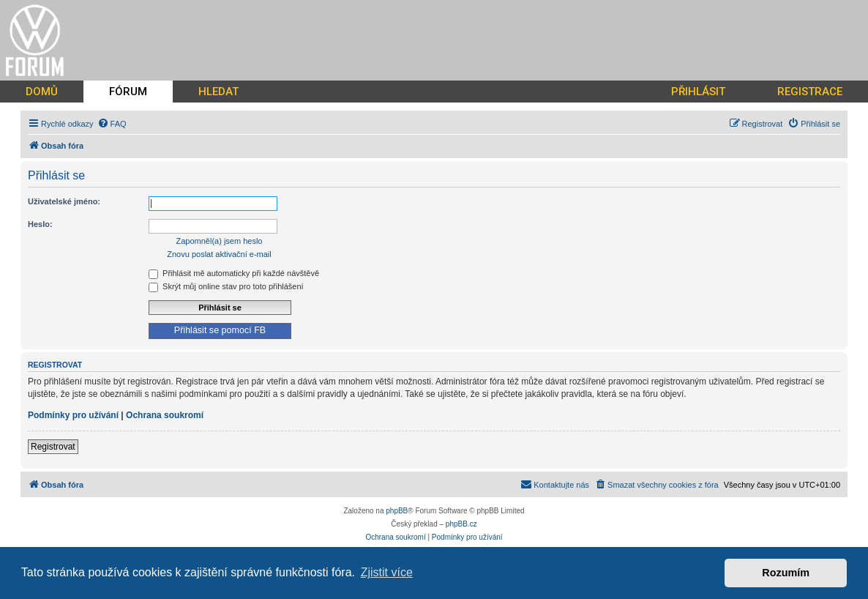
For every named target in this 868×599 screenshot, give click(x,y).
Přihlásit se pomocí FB (220, 330)
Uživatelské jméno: (64, 201)
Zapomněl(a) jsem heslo (220, 241)
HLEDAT (218, 92)
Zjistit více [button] (387, 572)
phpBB (397, 511)
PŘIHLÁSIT (698, 92)
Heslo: (40, 224)
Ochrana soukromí (165, 415)
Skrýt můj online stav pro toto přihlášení (226, 286)
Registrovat (53, 447)
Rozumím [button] (786, 573)
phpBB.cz (461, 524)
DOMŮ (42, 92)
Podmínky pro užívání (73, 415)
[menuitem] (112, 124)
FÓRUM (128, 92)
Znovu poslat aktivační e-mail (219, 254)
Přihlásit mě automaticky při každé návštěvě (234, 273)
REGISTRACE (810, 92)
